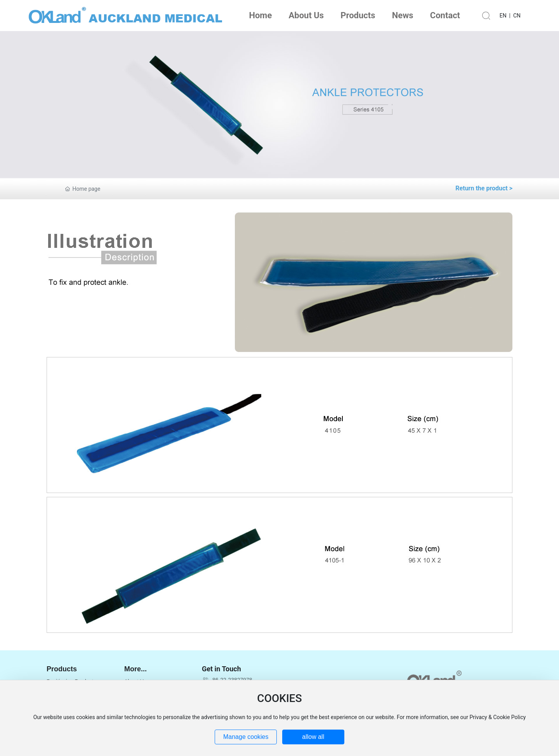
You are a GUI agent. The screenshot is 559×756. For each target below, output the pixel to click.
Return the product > (484, 188)
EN (503, 16)
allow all (313, 737)
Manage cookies (246, 737)
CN (517, 16)
